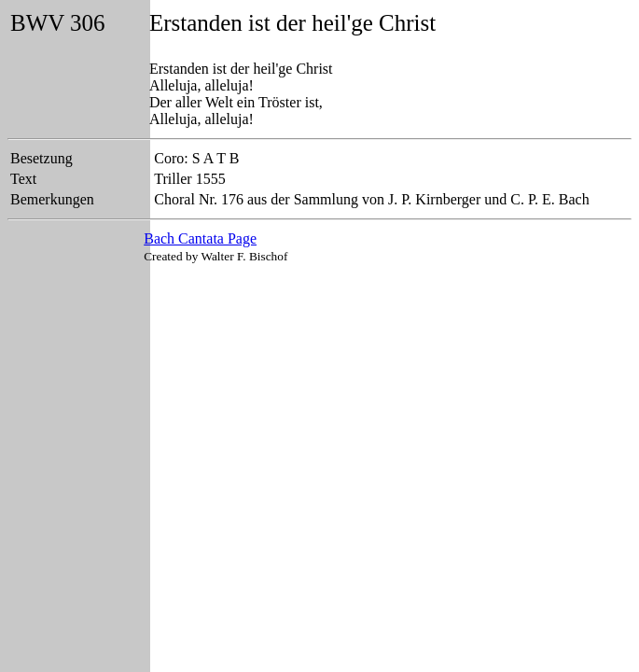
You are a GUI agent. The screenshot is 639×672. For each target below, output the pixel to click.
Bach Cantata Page (200, 238)
